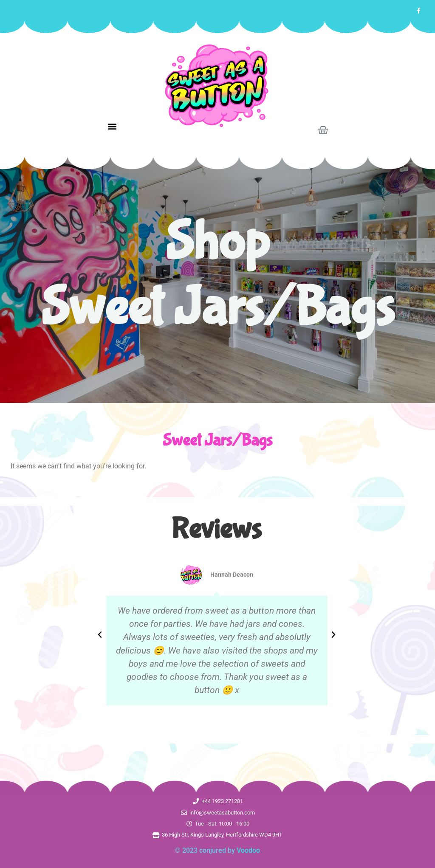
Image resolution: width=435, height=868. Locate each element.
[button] (112, 126)
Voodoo (248, 850)
